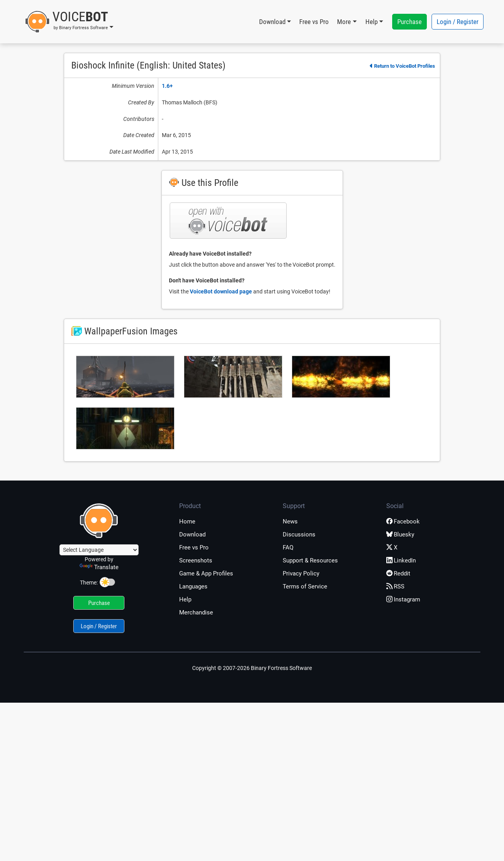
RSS (395, 586)
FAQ (288, 547)
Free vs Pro (314, 22)
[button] (69, 22)
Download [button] (272, 22)
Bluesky (400, 534)
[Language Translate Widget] (99, 550)
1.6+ (167, 86)
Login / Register (458, 22)
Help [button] (372, 22)
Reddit (398, 573)
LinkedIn (401, 560)
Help (185, 599)
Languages (193, 586)
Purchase (409, 22)
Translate (99, 567)
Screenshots (196, 560)
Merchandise (196, 612)
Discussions (299, 534)
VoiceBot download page (221, 291)
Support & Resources (310, 560)
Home (187, 521)
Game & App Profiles (206, 573)
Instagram (403, 599)
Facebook (403, 521)
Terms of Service (305, 586)
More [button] (344, 22)
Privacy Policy (301, 573)
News (290, 521)
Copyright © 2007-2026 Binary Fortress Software (252, 668)
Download (192, 534)
